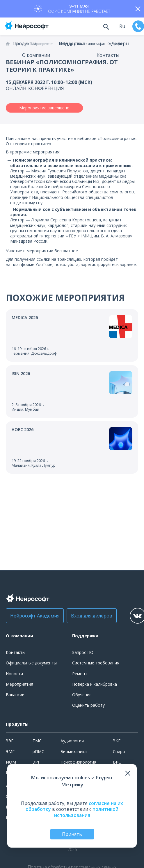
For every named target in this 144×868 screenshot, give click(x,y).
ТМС (37, 741)
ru (122, 26)
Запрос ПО (83, 652)
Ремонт (80, 674)
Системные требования (96, 663)
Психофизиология (78, 762)
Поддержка (72, 43)
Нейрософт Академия (35, 616)
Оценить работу (88, 705)
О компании (36, 55)
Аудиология (72, 741)
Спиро (119, 751)
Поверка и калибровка (95, 684)
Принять (72, 834)
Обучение (82, 695)
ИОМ (11, 762)
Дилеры (120, 43)
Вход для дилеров (92, 616)
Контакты (108, 55)
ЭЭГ (10, 741)
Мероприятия (19, 684)
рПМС (38, 751)
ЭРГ (36, 762)
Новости (14, 674)
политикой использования (86, 812)
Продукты (24, 43)
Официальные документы (31, 663)
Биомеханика (74, 751)
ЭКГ (117, 741)
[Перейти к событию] (72, 335)
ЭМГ (10, 751)
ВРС (117, 762)
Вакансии (15, 695)
